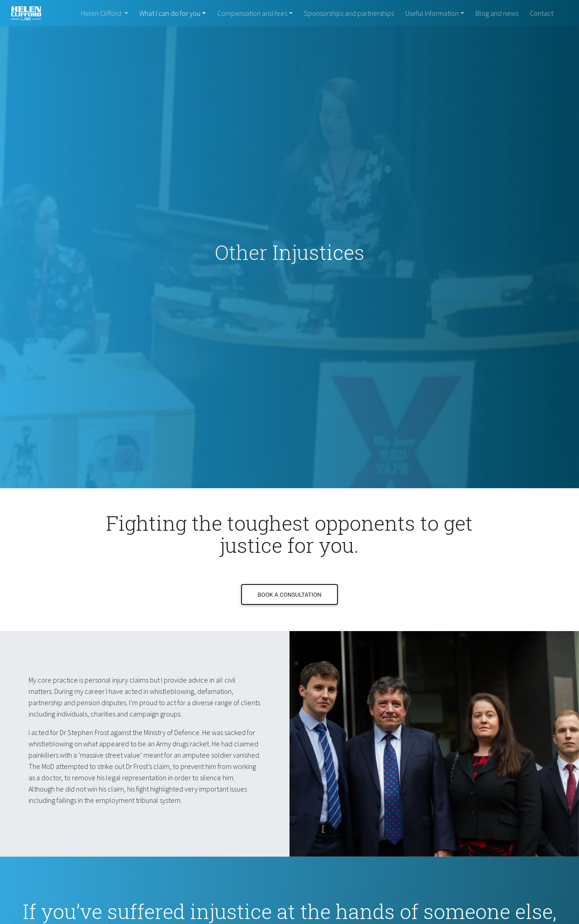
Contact (541, 13)
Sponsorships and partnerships (349, 13)
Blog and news (497, 13)
